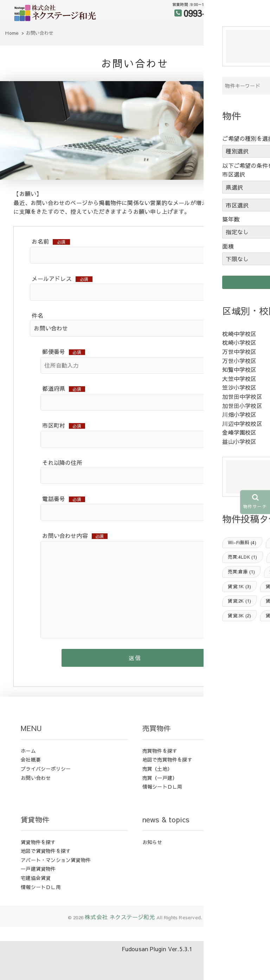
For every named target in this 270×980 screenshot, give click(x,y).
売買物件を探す (160, 777)
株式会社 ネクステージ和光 (120, 943)
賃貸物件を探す (38, 868)
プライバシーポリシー (46, 795)
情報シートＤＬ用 (162, 813)
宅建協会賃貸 (36, 905)
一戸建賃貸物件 (38, 895)
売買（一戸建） (160, 804)
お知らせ (152, 868)
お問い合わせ (36, 804)
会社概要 (31, 786)
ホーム (28, 777)
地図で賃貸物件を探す (46, 877)
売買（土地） (157, 795)
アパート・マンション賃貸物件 (56, 886)
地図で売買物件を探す (167, 786)
